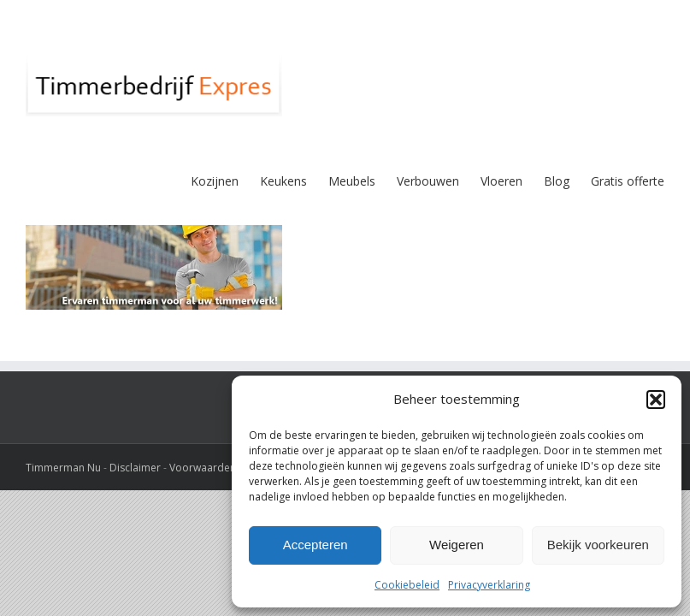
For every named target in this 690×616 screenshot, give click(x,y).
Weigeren (457, 545)
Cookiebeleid (407, 585)
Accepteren (316, 545)
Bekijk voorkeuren (598, 545)
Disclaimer (135, 468)
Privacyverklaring (489, 585)
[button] (656, 400)
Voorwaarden (203, 468)
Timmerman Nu (63, 468)
